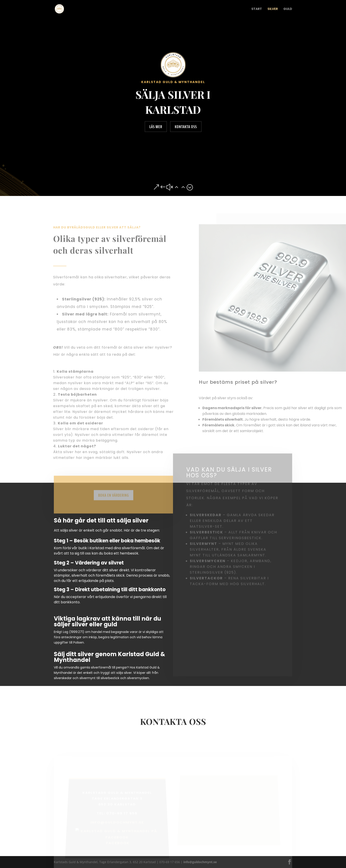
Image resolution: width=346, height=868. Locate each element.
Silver (273, 9)
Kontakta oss (186, 127)
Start (257, 9)
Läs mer (156, 127)
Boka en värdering (114, 500)
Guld (288, 9)
